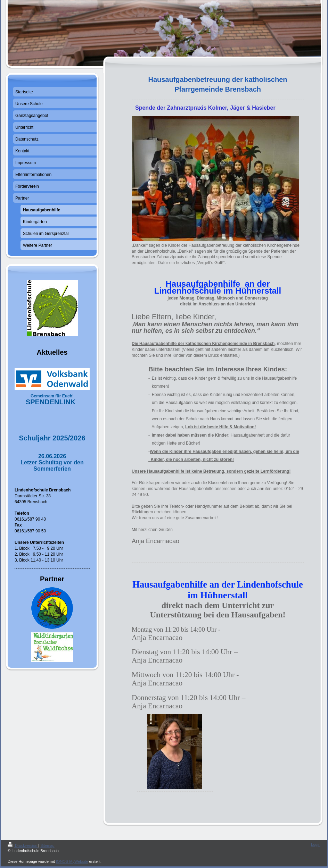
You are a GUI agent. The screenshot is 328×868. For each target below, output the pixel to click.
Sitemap (47, 845)
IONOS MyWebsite (72, 861)
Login (316, 844)
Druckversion (23, 845)
